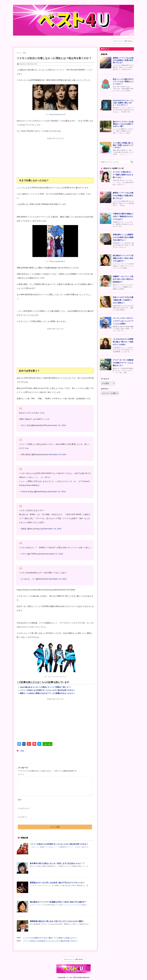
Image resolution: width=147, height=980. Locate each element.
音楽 (22, 751)
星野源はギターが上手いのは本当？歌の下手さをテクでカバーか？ (57, 883)
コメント (21, 774)
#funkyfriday (25, 485)
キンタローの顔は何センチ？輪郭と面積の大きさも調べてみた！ (123, 175)
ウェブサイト (23, 817)
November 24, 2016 (57, 454)
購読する (105, 49)
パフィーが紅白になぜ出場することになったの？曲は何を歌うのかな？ (47, 690)
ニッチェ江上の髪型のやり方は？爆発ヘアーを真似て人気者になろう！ (50, 938)
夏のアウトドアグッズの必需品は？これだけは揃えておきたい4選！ (123, 124)
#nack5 (87, 481)
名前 (20, 800)
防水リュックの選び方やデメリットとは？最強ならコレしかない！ (123, 81)
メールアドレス (24, 808)
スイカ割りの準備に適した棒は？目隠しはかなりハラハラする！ (123, 145)
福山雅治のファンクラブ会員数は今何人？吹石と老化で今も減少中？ (58, 902)
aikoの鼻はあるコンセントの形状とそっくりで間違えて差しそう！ (46, 687)
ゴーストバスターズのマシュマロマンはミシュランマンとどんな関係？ (123, 321)
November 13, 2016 (54, 554)
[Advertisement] (55, 159)
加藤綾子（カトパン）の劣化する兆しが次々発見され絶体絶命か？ (123, 279)
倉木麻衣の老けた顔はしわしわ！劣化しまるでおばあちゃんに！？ (57, 863)
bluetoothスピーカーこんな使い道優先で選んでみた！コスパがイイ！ (123, 103)
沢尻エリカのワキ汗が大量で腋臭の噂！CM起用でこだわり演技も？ (123, 300)
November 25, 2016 (57, 425)
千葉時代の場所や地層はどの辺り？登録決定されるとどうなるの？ (123, 216)
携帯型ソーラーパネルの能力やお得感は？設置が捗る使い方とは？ (123, 60)
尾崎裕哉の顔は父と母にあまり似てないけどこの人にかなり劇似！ (57, 921)
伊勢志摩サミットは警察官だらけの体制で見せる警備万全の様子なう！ (123, 237)
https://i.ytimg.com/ (57, 261)
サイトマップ (118, 41)
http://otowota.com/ (57, 114)
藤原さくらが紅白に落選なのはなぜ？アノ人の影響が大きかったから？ (47, 693)
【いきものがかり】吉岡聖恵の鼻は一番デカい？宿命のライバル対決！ (123, 342)
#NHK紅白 (35, 485)
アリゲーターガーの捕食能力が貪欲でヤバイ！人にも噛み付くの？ (123, 363)
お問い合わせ (128, 41)
